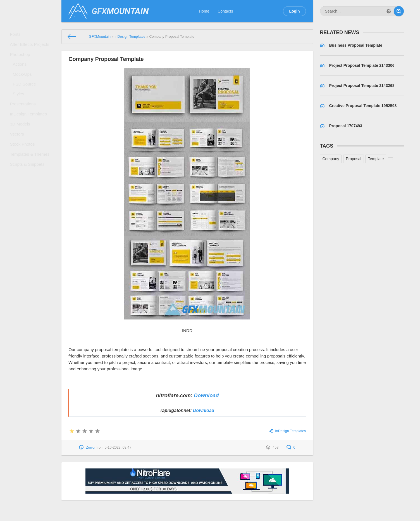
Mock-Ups (24, 83)
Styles (20, 107)
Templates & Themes (31, 179)
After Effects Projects (30, 48)
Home (204, 11)
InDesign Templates (29, 131)
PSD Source (26, 95)
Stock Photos (24, 167)
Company (331, 159)
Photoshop (22, 60)
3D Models (22, 143)
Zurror (91, 447)
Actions (22, 72)
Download (206, 395)
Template (376, 159)
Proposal (353, 159)
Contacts (225, 11)
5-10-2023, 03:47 (118, 447)
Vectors (19, 155)
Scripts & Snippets (28, 192)
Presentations (24, 119)
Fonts (17, 35)
